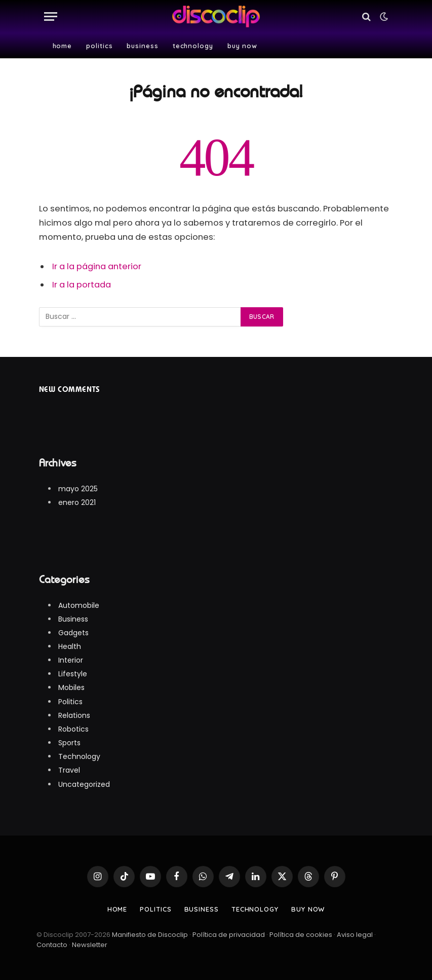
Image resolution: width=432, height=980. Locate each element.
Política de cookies (301, 935)
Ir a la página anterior (97, 266)
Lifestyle (73, 674)
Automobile (79, 605)
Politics (99, 46)
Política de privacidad (229, 935)
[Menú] (51, 16)
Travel (69, 770)
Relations (74, 715)
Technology (193, 46)
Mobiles (71, 687)
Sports (69, 743)
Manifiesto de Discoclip (151, 935)
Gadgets (73, 633)
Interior (71, 660)
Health (70, 646)
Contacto (52, 945)
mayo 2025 (78, 489)
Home (63, 46)
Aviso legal (355, 935)
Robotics (73, 729)
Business (142, 46)
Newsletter (90, 945)
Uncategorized (84, 784)
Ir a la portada (82, 285)
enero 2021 (77, 502)
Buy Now (242, 46)
